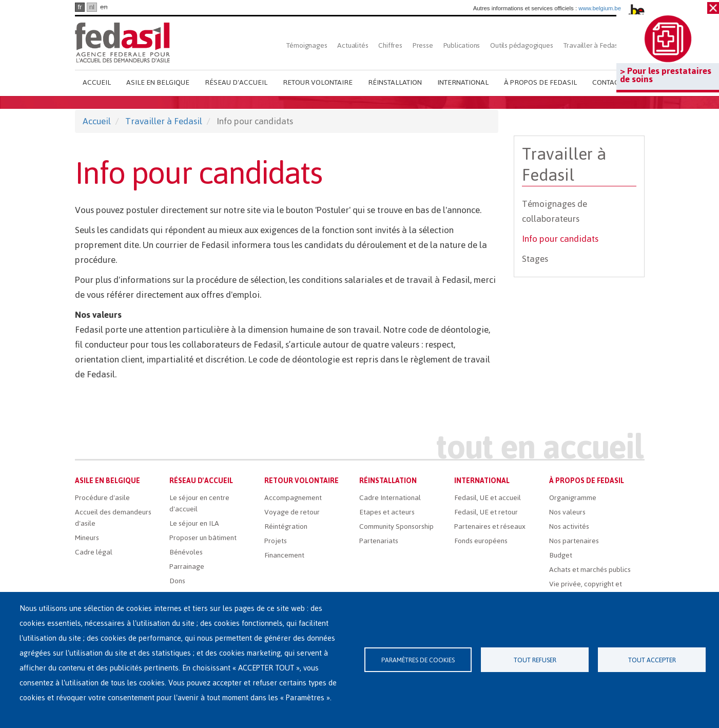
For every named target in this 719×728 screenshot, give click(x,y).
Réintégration (286, 526)
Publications (462, 45)
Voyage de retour (292, 512)
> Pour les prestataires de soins (666, 75)
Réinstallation (395, 82)
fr (80, 7)
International (463, 82)
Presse (423, 45)
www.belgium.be (600, 8)
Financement (284, 555)
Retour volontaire (318, 82)
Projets (276, 541)
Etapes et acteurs (387, 512)
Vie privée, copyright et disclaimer (586, 590)
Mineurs (87, 538)
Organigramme (573, 498)
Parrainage (187, 567)
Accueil (97, 82)
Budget (561, 555)
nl (92, 7)
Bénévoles (186, 552)
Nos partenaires (574, 541)
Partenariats (379, 541)
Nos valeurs (567, 512)
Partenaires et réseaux (490, 526)
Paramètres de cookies (418, 660)
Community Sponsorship (396, 526)
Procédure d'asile (102, 498)
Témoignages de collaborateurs (555, 211)
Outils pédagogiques (521, 45)
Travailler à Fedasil (592, 45)
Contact (607, 82)
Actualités (353, 45)
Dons (177, 581)
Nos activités (569, 526)
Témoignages (307, 45)
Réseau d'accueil (236, 82)
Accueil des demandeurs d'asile (113, 518)
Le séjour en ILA (194, 523)
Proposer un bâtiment (203, 538)
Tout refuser (535, 660)
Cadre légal (94, 552)
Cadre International (390, 498)
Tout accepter (652, 660)
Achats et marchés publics (590, 570)
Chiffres (390, 45)
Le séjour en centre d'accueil (199, 503)
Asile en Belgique (158, 82)
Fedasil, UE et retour (486, 512)
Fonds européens (481, 541)
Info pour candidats (560, 239)
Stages (535, 259)
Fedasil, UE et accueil (488, 498)
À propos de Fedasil (540, 82)
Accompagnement (293, 498)
